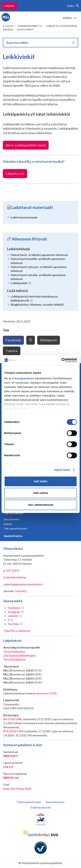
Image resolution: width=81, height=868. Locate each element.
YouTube (13, 624)
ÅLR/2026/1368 (13, 731)
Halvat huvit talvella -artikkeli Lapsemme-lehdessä (39, 277)
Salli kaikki (40, 481)
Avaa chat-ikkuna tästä (17, 788)
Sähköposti (49, 340)
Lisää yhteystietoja (15, 577)
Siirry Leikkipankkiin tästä (26, 145)
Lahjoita (9, 6)
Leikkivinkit (25, 30)
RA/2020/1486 (13, 719)
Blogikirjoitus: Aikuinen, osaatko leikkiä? (37, 304)
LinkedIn (13, 616)
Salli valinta (40, 493)
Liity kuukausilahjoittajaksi (20, 655)
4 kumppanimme (23, 378)
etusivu (8, 26)
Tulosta (12, 351)
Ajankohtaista (13, 536)
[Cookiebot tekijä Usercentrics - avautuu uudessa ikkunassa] (61, 360)
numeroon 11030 (46, 693)
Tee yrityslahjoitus (14, 659)
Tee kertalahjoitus (14, 651)
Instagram (14, 612)
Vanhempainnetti (30, 26)
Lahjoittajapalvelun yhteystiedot (23, 584)
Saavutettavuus (55, 802)
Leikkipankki (21, 283)
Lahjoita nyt (15, 173)
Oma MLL (21, 591)
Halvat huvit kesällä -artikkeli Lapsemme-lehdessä (38, 261)
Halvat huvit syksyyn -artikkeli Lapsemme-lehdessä (39, 269)
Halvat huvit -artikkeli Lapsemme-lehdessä (39, 255)
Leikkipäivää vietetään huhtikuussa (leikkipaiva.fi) (34, 298)
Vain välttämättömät (41, 505)
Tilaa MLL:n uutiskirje (17, 631)
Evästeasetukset (40, 807)
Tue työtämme (13, 513)
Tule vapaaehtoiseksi (15, 528)
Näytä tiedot (62, 470)
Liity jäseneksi (11, 519)
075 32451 (13, 570)
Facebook (13, 340)
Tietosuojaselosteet (29, 802)
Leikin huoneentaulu (24, 217)
